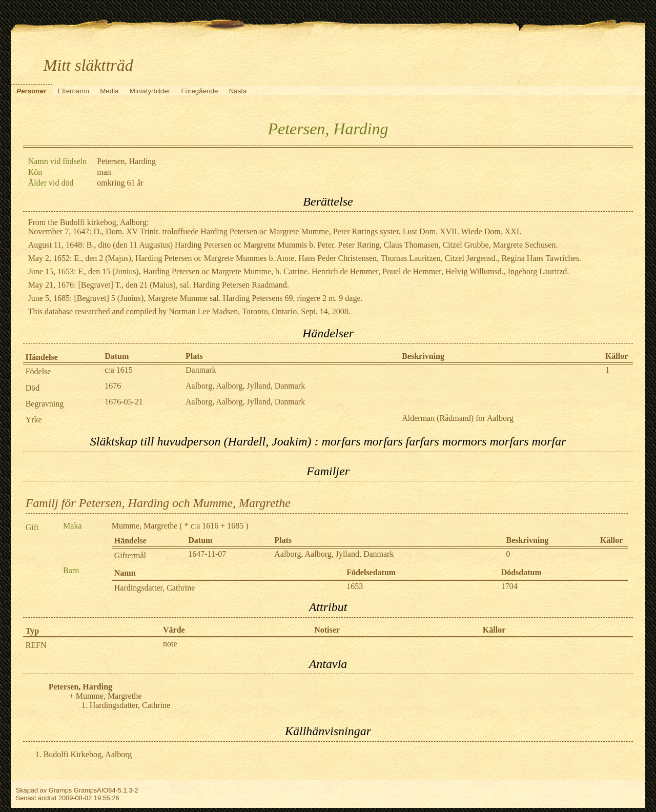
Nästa (238, 91)
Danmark (201, 370)
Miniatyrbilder (150, 91)
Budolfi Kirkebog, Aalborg (88, 754)
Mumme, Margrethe (145, 526)
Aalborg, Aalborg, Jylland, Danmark (245, 386)
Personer (31, 91)
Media (109, 91)
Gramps (60, 790)
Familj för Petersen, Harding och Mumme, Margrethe (158, 503)
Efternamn (73, 91)
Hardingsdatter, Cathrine (155, 588)
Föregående (199, 91)
